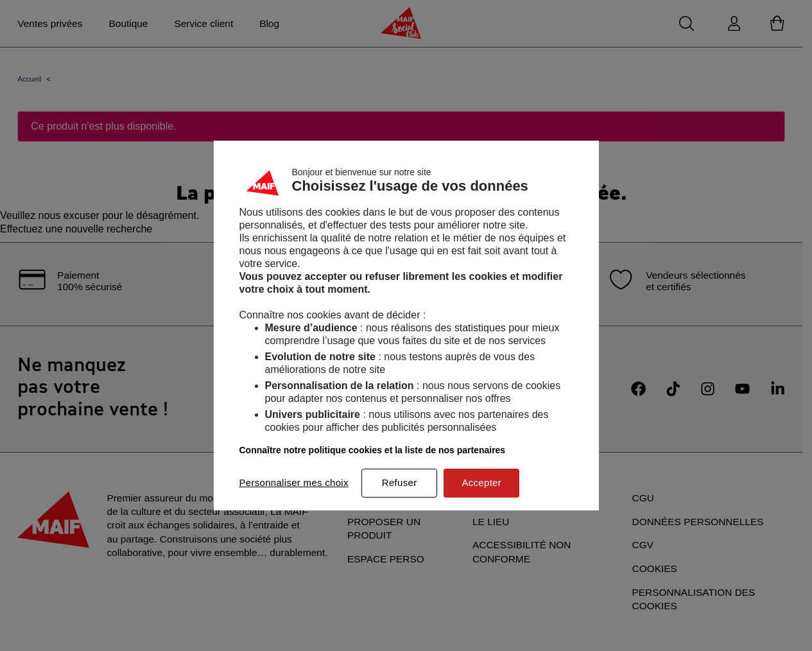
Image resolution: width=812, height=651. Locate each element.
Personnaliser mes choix (294, 482)
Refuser (400, 482)
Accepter (481, 482)
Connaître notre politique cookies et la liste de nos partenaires (373, 450)
